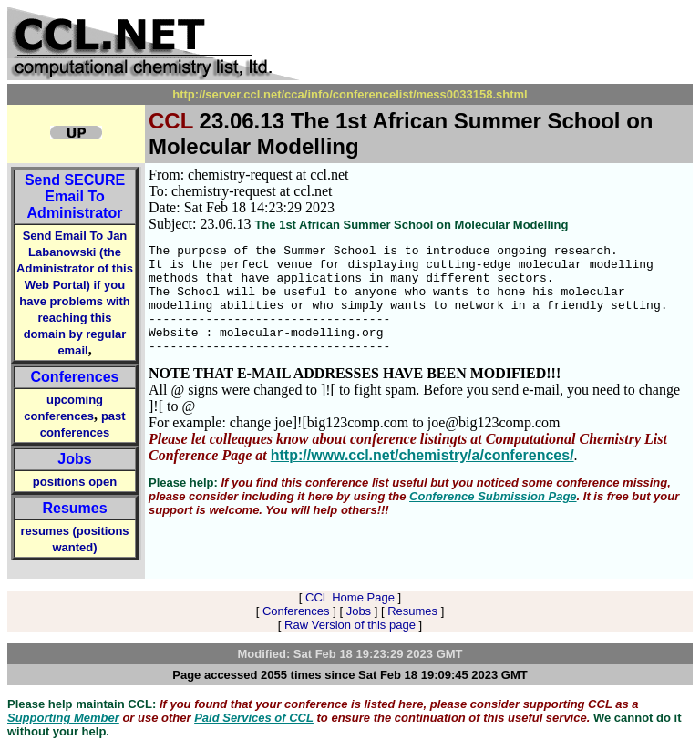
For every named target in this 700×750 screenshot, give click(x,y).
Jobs (74, 459)
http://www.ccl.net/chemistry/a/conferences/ (422, 477)
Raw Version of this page (350, 625)
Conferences (75, 377)
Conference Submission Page (493, 518)
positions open (75, 482)
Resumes (74, 508)
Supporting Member (63, 718)
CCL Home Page (350, 597)
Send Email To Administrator (75, 196)
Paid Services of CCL (254, 718)
